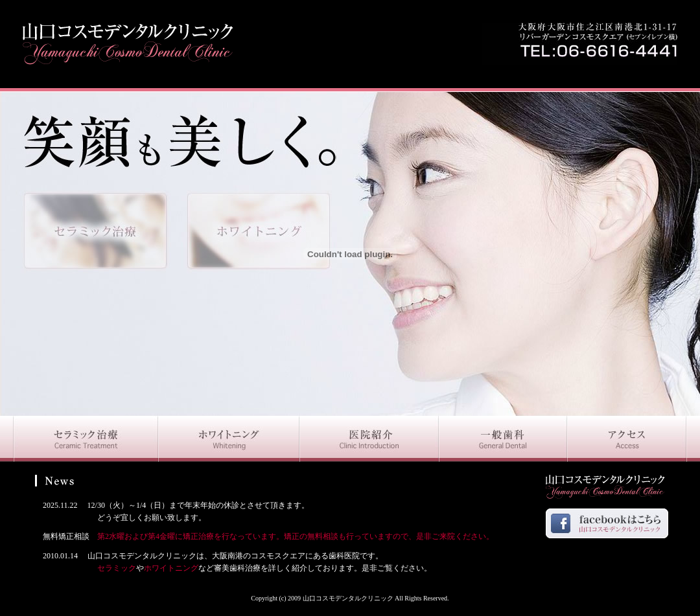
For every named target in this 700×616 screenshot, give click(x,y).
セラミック (86, 568)
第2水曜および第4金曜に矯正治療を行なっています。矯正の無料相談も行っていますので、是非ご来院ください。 (296, 536)
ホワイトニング (171, 568)
